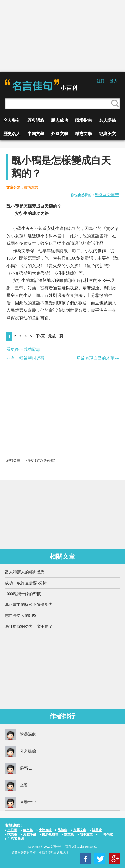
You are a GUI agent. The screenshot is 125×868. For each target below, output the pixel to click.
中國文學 (36, 134)
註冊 (101, 81)
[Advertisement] (62, 36)
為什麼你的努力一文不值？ (29, 626)
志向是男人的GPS (21, 615)
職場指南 (83, 121)
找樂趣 (12, 834)
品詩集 (62, 830)
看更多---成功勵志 (23, 350)
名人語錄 (107, 121)
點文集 (69, 834)
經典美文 (107, 134)
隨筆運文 (86, 834)
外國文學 (60, 134)
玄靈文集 (80, 830)
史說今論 (45, 830)
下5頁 (40, 336)
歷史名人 (12, 134)
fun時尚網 (106, 834)
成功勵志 (31, 188)
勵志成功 (60, 121)
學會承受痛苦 (107, 195)
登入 (114, 81)
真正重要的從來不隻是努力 (29, 605)
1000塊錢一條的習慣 (23, 594)
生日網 (12, 830)
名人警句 (12, 121)
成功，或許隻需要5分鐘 (26, 583)
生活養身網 (16, 839)
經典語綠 (36, 121)
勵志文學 (83, 134)
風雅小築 (30, 834)
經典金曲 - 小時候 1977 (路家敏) (31, 461)
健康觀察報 (50, 834)
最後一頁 (56, 336)
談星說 (97, 830)
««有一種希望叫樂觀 (25, 358)
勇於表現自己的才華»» (98, 358)
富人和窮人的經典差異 (25, 572)
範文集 (28, 830)
